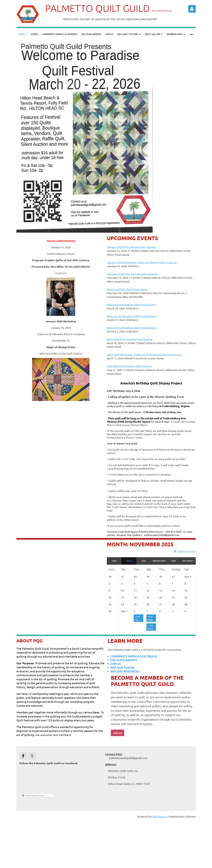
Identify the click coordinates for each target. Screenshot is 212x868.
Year (144, 561)
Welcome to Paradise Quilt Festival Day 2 (132, 316)
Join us (118, 733)
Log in (192, 9)
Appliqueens (153, 619)
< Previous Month (159, 561)
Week (114, 561)
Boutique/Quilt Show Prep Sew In (127, 289)
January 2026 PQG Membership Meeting (131, 247)
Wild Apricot (160, 816)
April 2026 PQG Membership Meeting (130, 339)
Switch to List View (187, 551)
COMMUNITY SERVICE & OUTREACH (134, 656)
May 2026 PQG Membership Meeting (129, 366)
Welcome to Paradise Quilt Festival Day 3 (132, 328)
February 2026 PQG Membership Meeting (132, 274)
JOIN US (116, 663)
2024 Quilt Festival (122, 667)
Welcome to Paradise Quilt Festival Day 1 (132, 304)
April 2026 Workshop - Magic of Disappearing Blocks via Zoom (144, 354)
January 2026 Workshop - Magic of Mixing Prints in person (142, 262)
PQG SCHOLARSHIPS (124, 660)
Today (173, 561)
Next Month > (188, 561)
